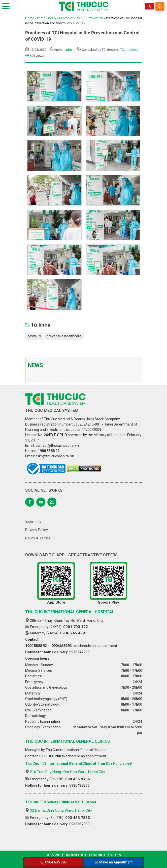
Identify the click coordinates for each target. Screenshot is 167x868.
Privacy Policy (37, 530)
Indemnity (33, 522)
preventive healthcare (64, 336)
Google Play (109, 583)
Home (30, 18)
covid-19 (34, 336)
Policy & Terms (38, 538)
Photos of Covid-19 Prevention (81, 18)
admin (70, 50)
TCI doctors (129, 50)
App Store (56, 583)
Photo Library (47, 18)
